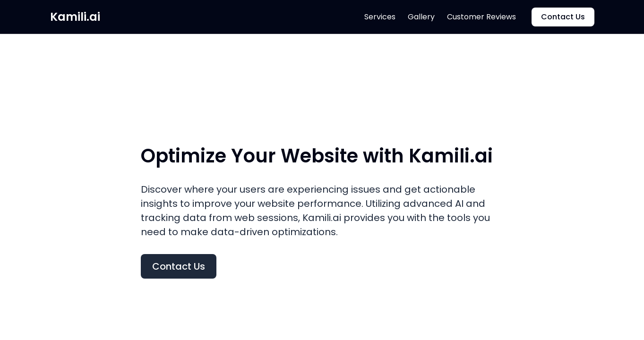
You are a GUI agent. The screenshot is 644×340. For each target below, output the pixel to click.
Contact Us (563, 17)
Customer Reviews (481, 17)
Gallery (421, 17)
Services (380, 17)
